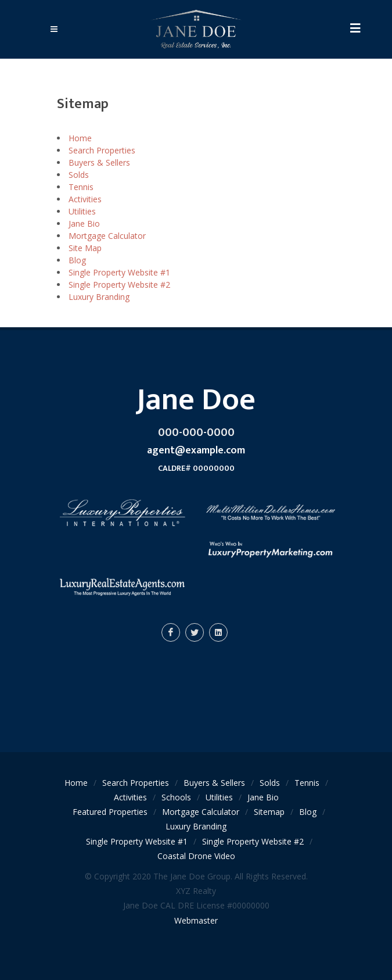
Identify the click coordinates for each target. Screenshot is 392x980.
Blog (77, 260)
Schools (176, 797)
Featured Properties (110, 812)
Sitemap (269, 812)
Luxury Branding (99, 297)
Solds (79, 175)
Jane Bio (84, 223)
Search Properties (102, 150)
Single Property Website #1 (119, 272)
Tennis (81, 187)
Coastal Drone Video (196, 856)
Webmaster (196, 920)
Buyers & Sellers (99, 162)
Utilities (82, 211)
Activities (85, 199)
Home (80, 138)
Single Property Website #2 (119, 285)
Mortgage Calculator (107, 236)
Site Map (85, 248)
